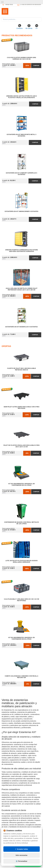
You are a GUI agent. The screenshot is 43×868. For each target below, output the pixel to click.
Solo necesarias (21, 855)
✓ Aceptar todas (21, 849)
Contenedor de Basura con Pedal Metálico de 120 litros (21, 523)
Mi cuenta (29, 27)
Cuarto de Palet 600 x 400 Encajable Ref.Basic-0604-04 (22, 369)
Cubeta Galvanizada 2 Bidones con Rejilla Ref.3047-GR (21, 677)
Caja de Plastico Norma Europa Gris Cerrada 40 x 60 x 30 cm (21, 58)
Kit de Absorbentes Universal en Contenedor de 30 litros (22, 484)
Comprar (36, 65)
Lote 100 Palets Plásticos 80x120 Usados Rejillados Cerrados (21, 561)
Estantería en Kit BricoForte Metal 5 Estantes (21, 135)
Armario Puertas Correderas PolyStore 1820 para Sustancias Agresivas (22, 251)
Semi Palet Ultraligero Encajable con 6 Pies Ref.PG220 (21, 408)
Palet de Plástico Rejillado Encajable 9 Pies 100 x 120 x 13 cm (21, 446)
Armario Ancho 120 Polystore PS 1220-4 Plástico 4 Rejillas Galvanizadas (21, 97)
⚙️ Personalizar (21, 861)
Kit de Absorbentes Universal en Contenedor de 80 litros (22, 638)
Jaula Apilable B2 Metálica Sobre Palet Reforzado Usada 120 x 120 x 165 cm (21, 289)
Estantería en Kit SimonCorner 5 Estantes (21, 211)
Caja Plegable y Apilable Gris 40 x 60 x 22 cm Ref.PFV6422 (21, 600)
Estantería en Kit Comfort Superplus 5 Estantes (22, 174)
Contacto (19, 27)
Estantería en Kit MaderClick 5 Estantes (21, 327)
